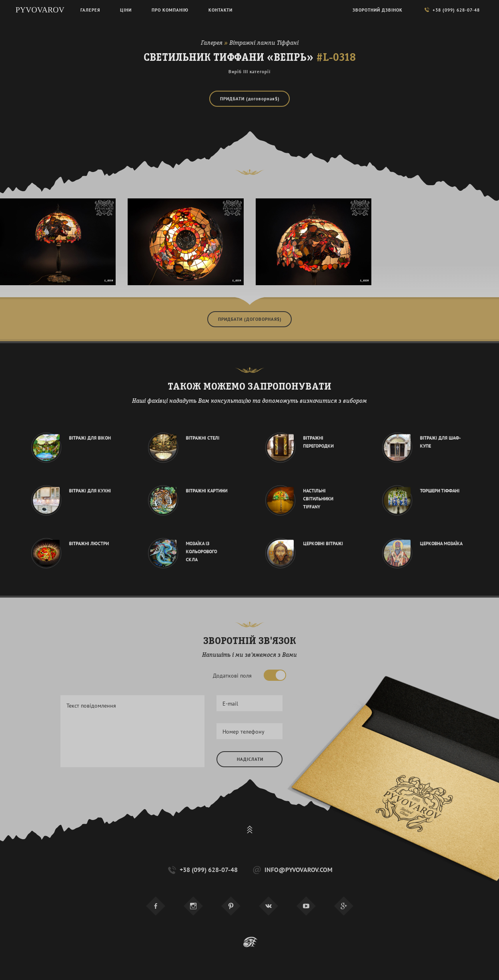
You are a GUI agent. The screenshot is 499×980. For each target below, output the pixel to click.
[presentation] (277, 795)
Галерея (212, 43)
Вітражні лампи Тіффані (264, 43)
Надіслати (250, 759)
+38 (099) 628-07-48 (202, 870)
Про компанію (170, 10)
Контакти (220, 10)
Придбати (250, 98)
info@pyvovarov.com (292, 870)
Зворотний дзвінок (378, 10)
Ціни (126, 10)
